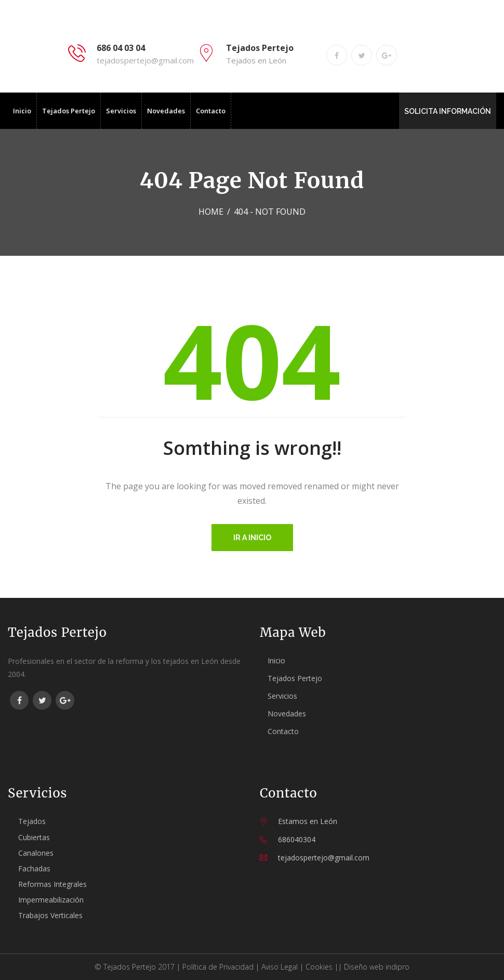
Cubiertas (34, 837)
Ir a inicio (252, 538)
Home (211, 212)
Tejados (32, 821)
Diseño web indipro (377, 967)
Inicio (22, 111)
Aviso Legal (280, 967)
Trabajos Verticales (50, 915)
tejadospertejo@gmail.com (145, 60)
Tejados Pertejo (69, 111)
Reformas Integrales (52, 884)
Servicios (121, 111)
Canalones (36, 853)
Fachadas (34, 868)
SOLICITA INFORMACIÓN (448, 111)
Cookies (319, 967)
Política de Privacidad (218, 967)
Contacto (211, 111)
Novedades (166, 111)
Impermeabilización (51, 900)
